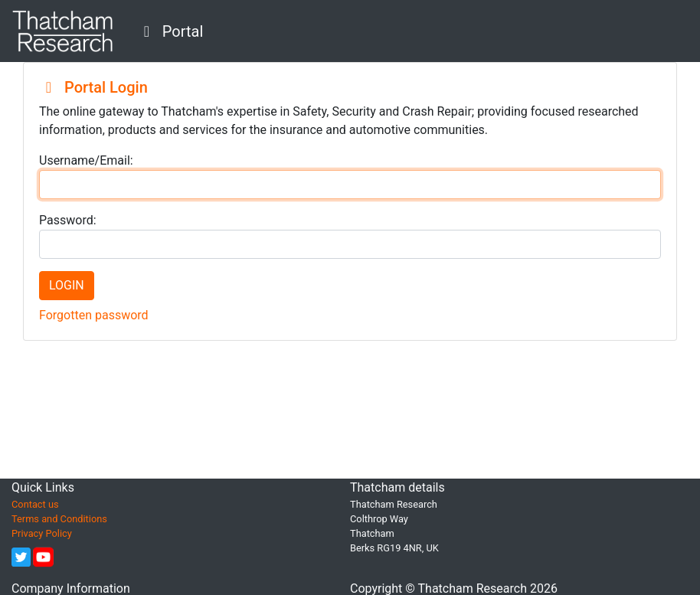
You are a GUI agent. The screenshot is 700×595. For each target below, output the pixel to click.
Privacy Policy (42, 533)
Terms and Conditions (59, 519)
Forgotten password (94, 315)
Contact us (35, 504)
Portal (170, 31)
